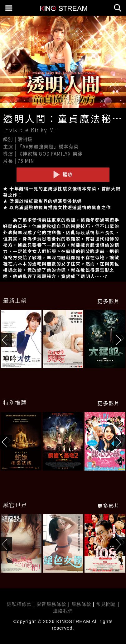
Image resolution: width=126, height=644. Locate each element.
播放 (63, 174)
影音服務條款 (51, 604)
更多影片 (109, 301)
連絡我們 (63, 611)
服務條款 (82, 604)
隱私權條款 (19, 604)
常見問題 (106, 604)
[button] (120, 340)
